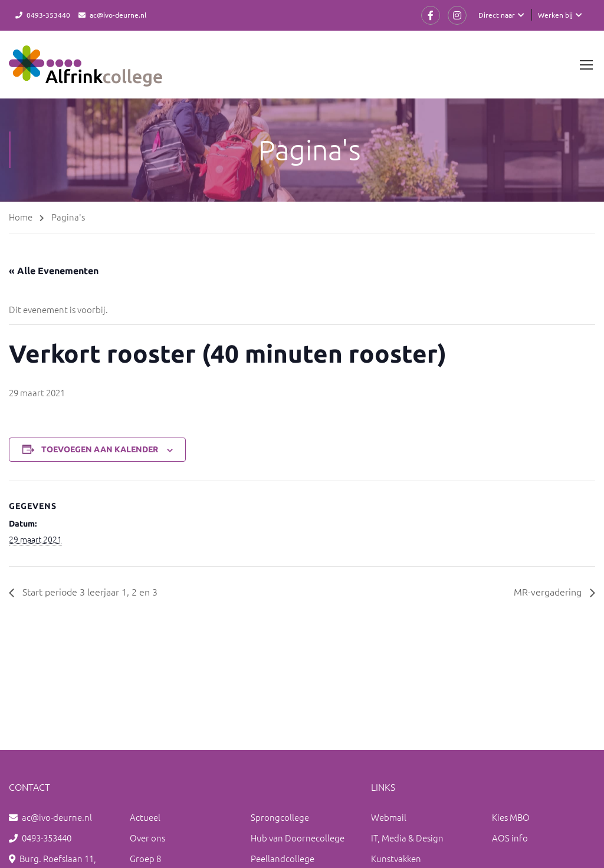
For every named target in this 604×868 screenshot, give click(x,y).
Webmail (389, 817)
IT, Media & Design (407, 838)
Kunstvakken (396, 858)
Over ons (147, 838)
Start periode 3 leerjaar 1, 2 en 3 (89, 591)
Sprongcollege (280, 817)
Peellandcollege (283, 858)
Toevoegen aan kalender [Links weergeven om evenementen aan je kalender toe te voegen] (100, 449)
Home (21, 217)
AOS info (510, 838)
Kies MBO (511, 817)
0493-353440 (48, 15)
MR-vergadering (549, 591)
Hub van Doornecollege (298, 838)
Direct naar (497, 15)
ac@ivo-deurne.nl (118, 15)
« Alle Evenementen (54, 271)
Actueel (145, 817)
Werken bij (555, 15)
